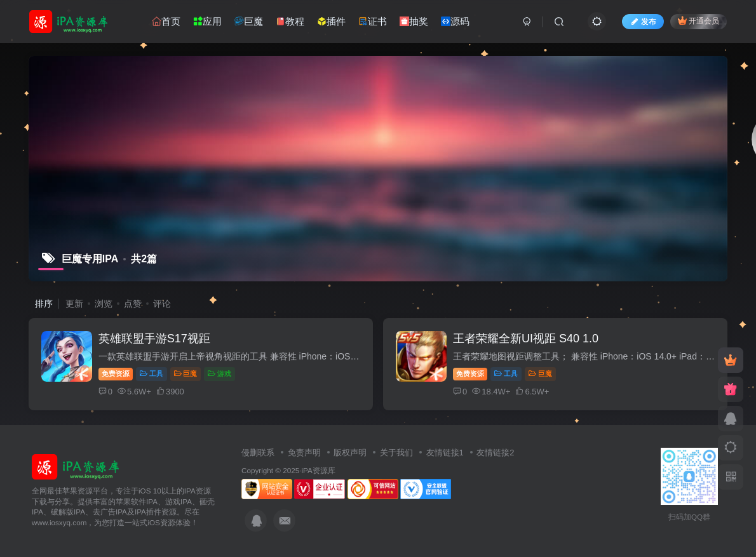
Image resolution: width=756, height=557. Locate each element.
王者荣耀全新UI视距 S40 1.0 (526, 339)
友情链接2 (495, 453)
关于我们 (396, 453)
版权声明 (350, 453)
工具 (152, 373)
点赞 (133, 304)
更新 (74, 304)
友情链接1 (445, 453)
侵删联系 (258, 453)
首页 (166, 21)
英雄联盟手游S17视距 (154, 339)
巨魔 (249, 21)
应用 (207, 21)
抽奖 (414, 21)
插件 (331, 21)
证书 (373, 21)
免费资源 (116, 373)
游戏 (219, 373)
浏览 (104, 304)
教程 (290, 21)
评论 (162, 304)
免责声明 (304, 453)
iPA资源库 (318, 470)
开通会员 (699, 21)
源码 (455, 21)
